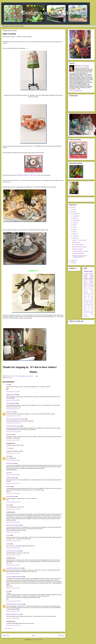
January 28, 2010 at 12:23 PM (13, 423)
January (75, 238)
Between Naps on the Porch (27, 175)
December (75, 214)
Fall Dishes (91, 302)
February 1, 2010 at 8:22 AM (13, 618)
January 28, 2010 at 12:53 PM (13, 432)
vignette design (10, 412)
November (75, 216)
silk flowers (90, 287)
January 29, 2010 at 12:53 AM (13, 509)
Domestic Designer (11, 403)
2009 (73, 260)
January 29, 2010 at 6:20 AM (13, 522)
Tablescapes (9, 378)
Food (85, 281)
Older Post (61, 635)
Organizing (86, 284)
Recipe (85, 277)
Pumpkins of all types (88, 307)
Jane (7, 591)
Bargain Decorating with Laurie (14, 568)
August (74, 223)
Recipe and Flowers (88, 308)
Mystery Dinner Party (88, 306)
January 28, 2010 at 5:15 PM (13, 460)
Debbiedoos (9, 435)
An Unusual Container (78, 245)
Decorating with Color (88, 280)
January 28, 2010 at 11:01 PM (13, 502)
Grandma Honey (10, 463)
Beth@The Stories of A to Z (13, 614)
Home (34, 635)
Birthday (92, 281)
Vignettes (91, 278)
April (74, 232)
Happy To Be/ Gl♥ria (11, 395)
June (74, 227)
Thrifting (91, 275)
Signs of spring (76, 242)
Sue (7, 385)
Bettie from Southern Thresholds (15, 604)
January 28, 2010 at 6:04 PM (13, 475)
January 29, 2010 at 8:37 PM (13, 532)
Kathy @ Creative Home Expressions (16, 419)
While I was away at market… (80, 247)
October (75, 218)
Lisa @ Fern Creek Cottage (13, 551)
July (74, 225)
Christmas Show (88, 292)
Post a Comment (9, 628)
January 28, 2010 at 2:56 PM (13, 440)
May (74, 229)
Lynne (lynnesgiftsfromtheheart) (14, 577)
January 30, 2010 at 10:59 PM (13, 601)
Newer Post (6, 635)
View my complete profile (76, 91)
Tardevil (8, 535)
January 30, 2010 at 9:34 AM (13, 565)
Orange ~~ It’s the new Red (79, 240)
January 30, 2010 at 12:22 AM (13, 555)
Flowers (85, 283)
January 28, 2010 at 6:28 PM (13, 493)
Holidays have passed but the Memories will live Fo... (80, 256)
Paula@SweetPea (11, 478)
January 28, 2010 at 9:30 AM (13, 400)
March (74, 234)
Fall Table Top (87, 303)
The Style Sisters (11, 496)
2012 (73, 207)
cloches (92, 314)
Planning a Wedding (77, 249)
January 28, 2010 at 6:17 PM (13, 483)
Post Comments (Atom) (37, 640)
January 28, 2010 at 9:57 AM (13, 409)
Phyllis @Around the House (13, 426)
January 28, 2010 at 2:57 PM (13, 453)
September (75, 220)
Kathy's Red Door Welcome (13, 525)
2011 (73, 210)
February (75, 236)
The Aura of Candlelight (78, 253)
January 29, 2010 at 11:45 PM (13, 548)
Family (86, 275)
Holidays (91, 283)
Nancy (8, 456)
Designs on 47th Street (83, 66)
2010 (73, 212)
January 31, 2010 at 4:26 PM (13, 611)
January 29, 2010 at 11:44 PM (13, 541)
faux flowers (89, 274)
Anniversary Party (87, 288)
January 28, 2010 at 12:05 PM (13, 416)
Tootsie (8, 505)
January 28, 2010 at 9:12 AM (13, 392)
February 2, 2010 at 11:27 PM (13, 625)
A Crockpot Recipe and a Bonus (80, 251)
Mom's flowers (90, 304)
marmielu (9, 486)
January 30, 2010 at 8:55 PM (13, 588)
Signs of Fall (88, 310)
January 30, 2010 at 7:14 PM (13, 574)
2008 (73, 263)
